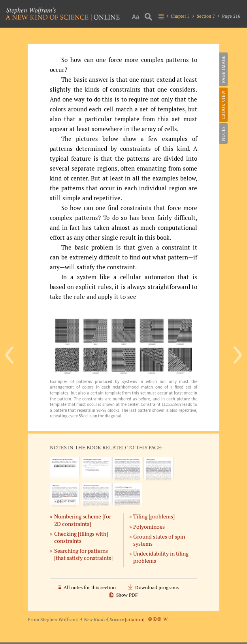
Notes (223, 133)
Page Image (223, 69)
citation (135, 619)
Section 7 (206, 16)
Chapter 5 (180, 16)
